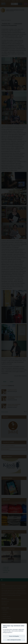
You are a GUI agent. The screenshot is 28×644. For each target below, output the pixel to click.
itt (10, 631)
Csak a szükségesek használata (14, 640)
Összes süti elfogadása (14, 636)
